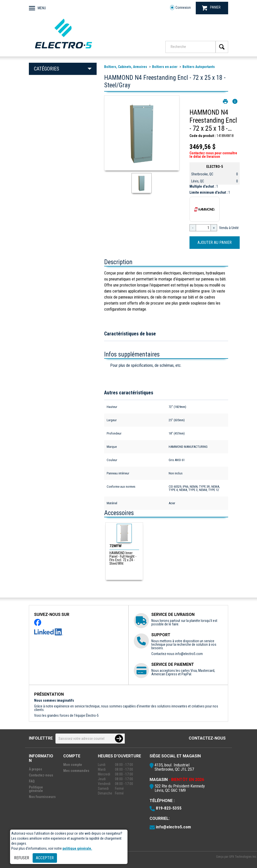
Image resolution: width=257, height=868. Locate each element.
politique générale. (77, 848)
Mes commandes (76, 771)
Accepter (45, 858)
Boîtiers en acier (165, 67)
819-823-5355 (169, 808)
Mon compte (73, 765)
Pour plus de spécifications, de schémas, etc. (146, 365)
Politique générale (36, 789)
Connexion (180, 8)
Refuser (22, 858)
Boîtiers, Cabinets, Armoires (126, 67)
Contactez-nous (207, 738)
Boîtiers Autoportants (199, 67)
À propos (36, 769)
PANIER (211, 8)
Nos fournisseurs (42, 797)
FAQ (32, 781)
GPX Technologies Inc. (243, 857)
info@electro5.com (189, 654)
